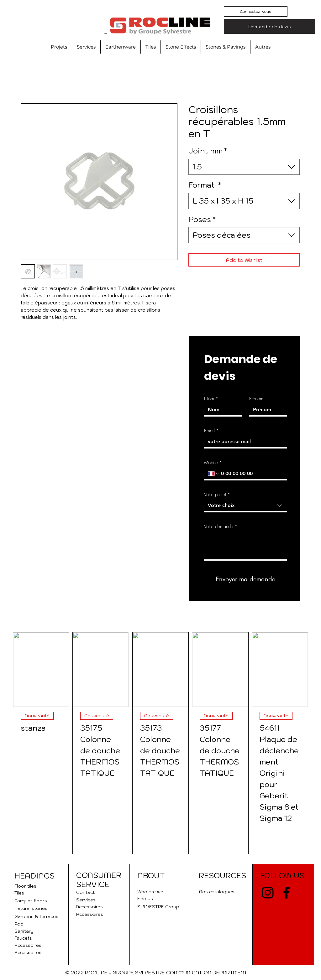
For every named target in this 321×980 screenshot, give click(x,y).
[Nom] (221, 410)
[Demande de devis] (269, 26)
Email (211, 431)
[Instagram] (268, 893)
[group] (160, 743)
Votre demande (221, 526)
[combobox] (244, 167)
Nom (211, 399)
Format (205, 185)
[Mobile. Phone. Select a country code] (214, 474)
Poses (202, 219)
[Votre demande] (245, 546)
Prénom (256, 399)
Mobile (213, 463)
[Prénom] (266, 410)
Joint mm (208, 151)
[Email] (244, 442)
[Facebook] (287, 893)
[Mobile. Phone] (251, 474)
